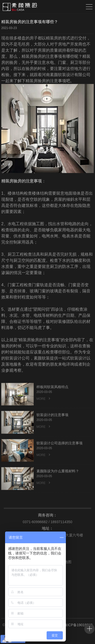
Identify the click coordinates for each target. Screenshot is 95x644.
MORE (44, 408)
